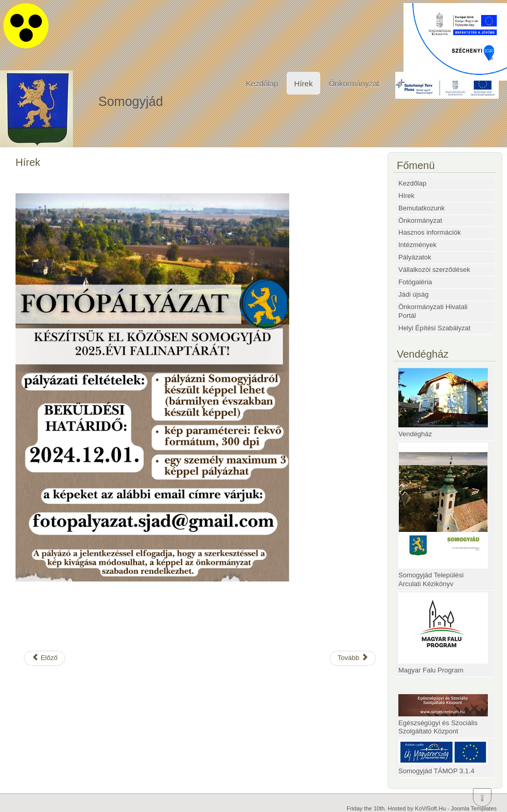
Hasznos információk (430, 232)
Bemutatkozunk (422, 208)
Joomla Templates (474, 808)
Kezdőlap (262, 83)
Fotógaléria (415, 282)
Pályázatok (415, 257)
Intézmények (417, 245)
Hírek (304, 83)
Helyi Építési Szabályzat (434, 328)
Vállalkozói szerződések (434, 270)
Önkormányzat (354, 83)
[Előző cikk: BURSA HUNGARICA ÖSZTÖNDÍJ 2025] (44, 658)
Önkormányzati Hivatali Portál (433, 311)
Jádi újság (414, 294)
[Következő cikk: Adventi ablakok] (353, 658)
